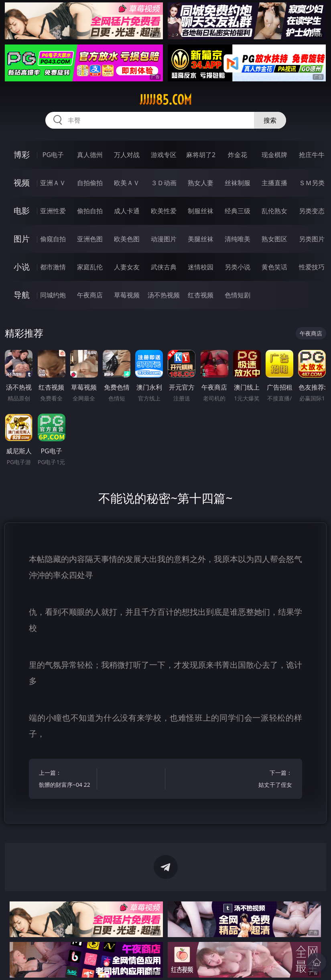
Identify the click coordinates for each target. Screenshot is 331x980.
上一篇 (67, 780)
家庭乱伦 (90, 267)
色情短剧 (238, 295)
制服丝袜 (201, 211)
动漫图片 (164, 239)
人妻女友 (127, 267)
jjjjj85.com (166, 100)
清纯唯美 (238, 239)
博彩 (22, 155)
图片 (22, 239)
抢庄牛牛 (312, 155)
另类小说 (238, 267)
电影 (22, 211)
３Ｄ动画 (164, 183)
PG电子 (53, 155)
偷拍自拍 (90, 211)
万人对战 (127, 155)
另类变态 (312, 211)
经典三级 (238, 211)
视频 (22, 183)
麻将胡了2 (201, 155)
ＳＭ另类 (312, 183)
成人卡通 (127, 211)
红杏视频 (201, 295)
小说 (22, 267)
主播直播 (274, 183)
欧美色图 (127, 239)
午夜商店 (90, 295)
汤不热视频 (164, 295)
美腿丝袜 (201, 239)
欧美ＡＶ (127, 183)
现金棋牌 (274, 155)
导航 (22, 295)
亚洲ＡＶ (53, 183)
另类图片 (312, 239)
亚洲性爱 (53, 211)
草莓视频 (127, 295)
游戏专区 (164, 155)
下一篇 (264, 780)
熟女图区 (274, 239)
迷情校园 (201, 267)
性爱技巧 (312, 267)
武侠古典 (164, 267)
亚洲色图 (90, 239)
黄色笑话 (274, 267)
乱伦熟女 (274, 211)
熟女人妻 (201, 183)
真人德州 (90, 155)
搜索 (270, 120)
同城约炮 (53, 295)
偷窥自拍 (53, 239)
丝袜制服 (238, 183)
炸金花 (238, 155)
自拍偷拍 (90, 183)
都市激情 (53, 267)
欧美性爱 (164, 211)
